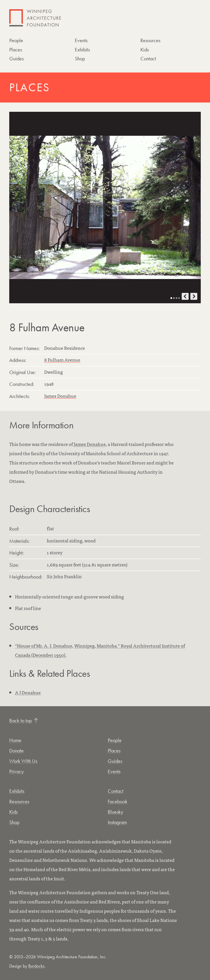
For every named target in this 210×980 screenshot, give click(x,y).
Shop (80, 58)
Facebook (118, 801)
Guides (16, 58)
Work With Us (23, 761)
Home (15, 740)
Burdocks (36, 966)
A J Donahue (28, 692)
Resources (150, 40)
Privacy (16, 771)
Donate (16, 751)
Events (81, 40)
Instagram (117, 822)
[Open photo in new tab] (105, 208)
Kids (145, 50)
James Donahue (60, 396)
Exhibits (82, 50)
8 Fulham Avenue (62, 360)
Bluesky (115, 812)
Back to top (24, 720)
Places (16, 50)
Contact (148, 58)
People (16, 40)
